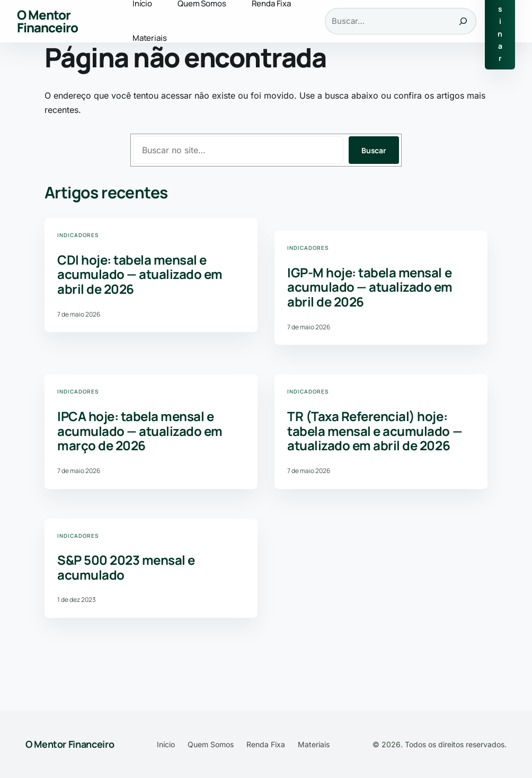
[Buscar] (463, 21)
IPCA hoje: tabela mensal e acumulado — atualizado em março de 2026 (140, 431)
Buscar (374, 150)
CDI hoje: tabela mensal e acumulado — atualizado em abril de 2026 (140, 274)
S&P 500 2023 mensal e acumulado (126, 567)
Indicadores (78, 235)
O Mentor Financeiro (47, 21)
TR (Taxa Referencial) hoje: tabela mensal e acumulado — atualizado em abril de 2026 (375, 431)
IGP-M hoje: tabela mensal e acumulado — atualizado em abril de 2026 (370, 287)
